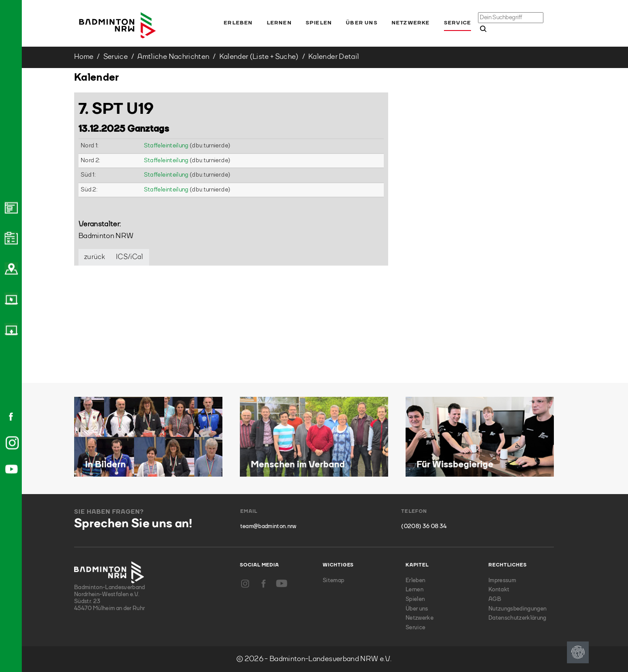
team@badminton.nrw (268, 527)
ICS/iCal (130, 257)
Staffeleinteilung (167, 146)
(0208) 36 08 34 (424, 527)
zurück (95, 257)
